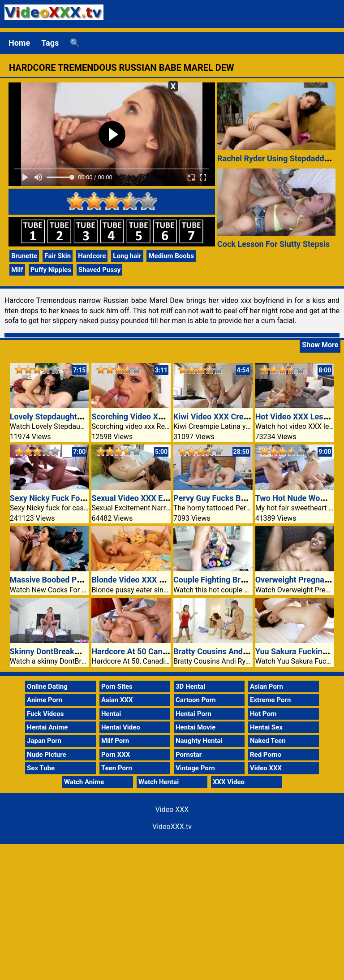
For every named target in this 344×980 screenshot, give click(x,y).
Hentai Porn (193, 714)
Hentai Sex (266, 727)
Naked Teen (268, 741)
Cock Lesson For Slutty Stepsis (273, 244)
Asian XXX (117, 700)
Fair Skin (58, 256)
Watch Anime (84, 782)
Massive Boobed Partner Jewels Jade (78, 580)
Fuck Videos (45, 714)
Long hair (127, 256)
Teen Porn (117, 768)
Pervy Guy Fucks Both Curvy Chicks (238, 498)
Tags (50, 43)
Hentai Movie (196, 727)
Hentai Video (121, 727)
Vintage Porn (195, 768)
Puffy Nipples (51, 270)
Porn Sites (117, 686)
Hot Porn (263, 714)
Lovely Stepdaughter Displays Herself (78, 417)
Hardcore (92, 256)
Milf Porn (115, 741)
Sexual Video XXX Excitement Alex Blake (165, 498)
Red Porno (266, 755)
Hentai (111, 714)
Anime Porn (45, 700)
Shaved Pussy (99, 270)
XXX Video (229, 782)
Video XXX (266, 768)
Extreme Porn (270, 700)
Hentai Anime (47, 727)
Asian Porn (267, 686)
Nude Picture (47, 755)
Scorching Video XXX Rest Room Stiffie (162, 417)
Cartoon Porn (196, 700)
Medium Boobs (171, 256)
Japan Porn (44, 741)
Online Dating (47, 686)
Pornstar (189, 755)
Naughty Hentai (199, 741)
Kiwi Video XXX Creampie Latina (232, 417)
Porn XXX (116, 755)
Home (19, 43)
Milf (17, 270)
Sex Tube (41, 768)
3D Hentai (190, 686)
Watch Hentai (159, 782)
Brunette (24, 256)
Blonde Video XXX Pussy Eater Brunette (163, 580)
